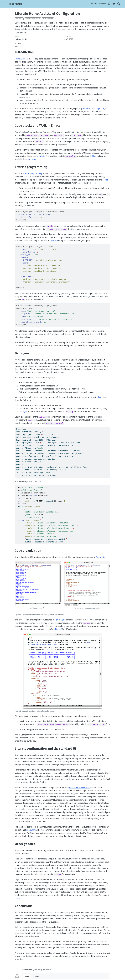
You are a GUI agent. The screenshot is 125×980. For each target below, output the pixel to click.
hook (100, 397)
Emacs (89, 108)
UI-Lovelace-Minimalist (79, 787)
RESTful (54, 240)
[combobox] (119, 4)
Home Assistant (48, 19)
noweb (105, 180)
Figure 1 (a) (101, 557)
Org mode (19, 19)
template (41, 156)
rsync (25, 412)
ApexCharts (31, 830)
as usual (33, 159)
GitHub (93, 156)
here (18, 898)
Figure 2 (59, 629)
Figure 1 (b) (60, 620)
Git (84, 108)
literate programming (33, 19)
